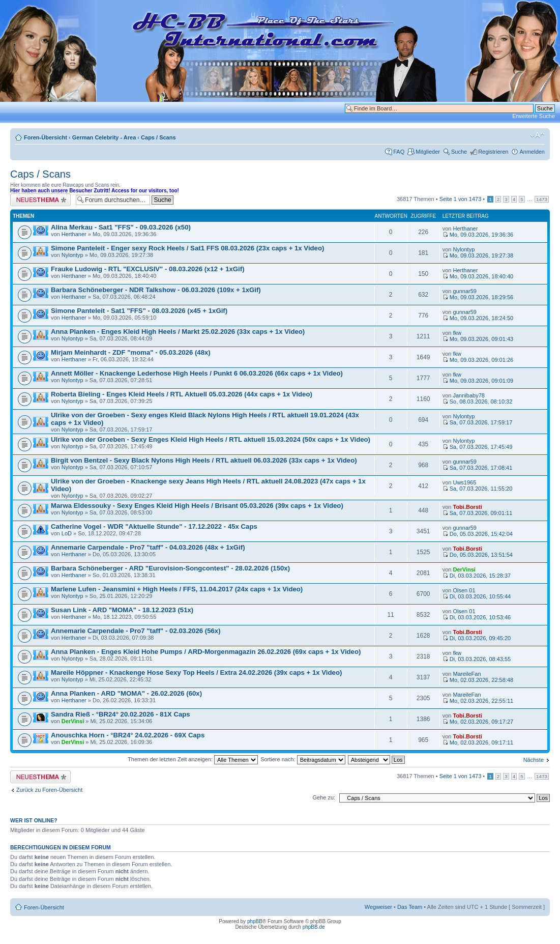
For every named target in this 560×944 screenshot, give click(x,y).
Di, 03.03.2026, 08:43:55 (477, 659)
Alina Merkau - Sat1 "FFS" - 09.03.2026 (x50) (121, 227)
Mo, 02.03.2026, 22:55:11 (478, 701)
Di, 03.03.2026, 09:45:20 (477, 638)
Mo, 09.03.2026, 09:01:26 (478, 360)
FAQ (399, 152)
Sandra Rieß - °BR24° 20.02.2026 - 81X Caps (121, 714)
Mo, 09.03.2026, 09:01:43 (478, 339)
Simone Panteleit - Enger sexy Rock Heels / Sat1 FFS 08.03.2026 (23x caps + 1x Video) (187, 248)
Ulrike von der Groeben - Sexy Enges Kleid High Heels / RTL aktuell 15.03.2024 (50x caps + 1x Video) (211, 439)
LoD (67, 533)
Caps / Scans (158, 137)
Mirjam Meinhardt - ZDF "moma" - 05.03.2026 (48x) (131, 352)
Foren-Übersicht (46, 137)
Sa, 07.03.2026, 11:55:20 (478, 489)
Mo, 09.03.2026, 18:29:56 (478, 297)
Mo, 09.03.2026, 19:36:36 (478, 235)
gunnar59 (465, 291)
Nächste (534, 760)
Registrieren (493, 152)
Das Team (410, 907)
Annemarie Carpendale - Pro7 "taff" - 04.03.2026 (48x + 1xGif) (148, 547)
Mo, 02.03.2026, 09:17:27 (478, 722)
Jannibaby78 (468, 395)
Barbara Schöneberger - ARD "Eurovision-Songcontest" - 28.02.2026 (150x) (170, 568)
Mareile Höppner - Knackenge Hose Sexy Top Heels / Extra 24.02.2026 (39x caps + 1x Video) (196, 673)
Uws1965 (464, 482)
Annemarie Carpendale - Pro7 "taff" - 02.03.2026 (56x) (136, 631)
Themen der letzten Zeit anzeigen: (193, 759)
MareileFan (467, 674)
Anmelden (532, 152)
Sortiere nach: (303, 759)
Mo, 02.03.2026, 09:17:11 (478, 742)
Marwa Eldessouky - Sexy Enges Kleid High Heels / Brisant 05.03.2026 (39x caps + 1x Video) (197, 506)
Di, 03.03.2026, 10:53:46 (477, 617)
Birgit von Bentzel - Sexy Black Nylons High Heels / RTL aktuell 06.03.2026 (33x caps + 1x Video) (204, 460)
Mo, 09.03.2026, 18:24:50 (478, 318)
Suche (459, 152)
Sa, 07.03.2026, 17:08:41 (478, 468)
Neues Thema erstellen (40, 200)
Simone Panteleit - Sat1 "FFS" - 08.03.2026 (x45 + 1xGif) (139, 311)
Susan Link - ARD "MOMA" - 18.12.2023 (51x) (122, 610)
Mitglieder (428, 152)
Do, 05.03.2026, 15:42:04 (478, 534)
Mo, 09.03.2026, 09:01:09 (478, 381)
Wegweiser (378, 907)
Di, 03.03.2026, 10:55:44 (477, 596)
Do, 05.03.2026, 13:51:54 (478, 555)
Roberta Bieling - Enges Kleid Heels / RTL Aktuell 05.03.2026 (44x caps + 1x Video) (182, 394)
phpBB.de (314, 927)
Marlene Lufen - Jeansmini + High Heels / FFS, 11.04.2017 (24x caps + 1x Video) (177, 589)
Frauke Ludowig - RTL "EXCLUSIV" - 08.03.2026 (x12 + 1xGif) (148, 269)
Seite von (461, 199)
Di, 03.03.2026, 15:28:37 (477, 576)
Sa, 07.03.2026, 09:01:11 (478, 513)
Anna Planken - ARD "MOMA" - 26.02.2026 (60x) (126, 693)
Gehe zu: (324, 797)
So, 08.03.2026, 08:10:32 (478, 402)
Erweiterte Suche (534, 116)
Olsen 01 (464, 590)
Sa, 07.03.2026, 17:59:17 (478, 422)
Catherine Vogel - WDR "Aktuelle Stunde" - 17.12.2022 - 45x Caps (154, 526)
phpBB (255, 921)
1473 (542, 199)
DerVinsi (464, 569)
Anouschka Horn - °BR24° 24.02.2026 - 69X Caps (128, 735)
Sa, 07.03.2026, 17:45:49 (478, 447)
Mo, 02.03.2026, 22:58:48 (478, 680)
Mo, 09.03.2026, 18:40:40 (478, 276)
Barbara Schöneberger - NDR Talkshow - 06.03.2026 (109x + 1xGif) (156, 290)
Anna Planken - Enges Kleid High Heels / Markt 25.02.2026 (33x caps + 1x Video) (178, 332)
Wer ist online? (34, 820)
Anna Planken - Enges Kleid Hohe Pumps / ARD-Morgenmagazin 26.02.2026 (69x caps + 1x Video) (206, 652)
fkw (457, 333)
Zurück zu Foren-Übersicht (49, 790)
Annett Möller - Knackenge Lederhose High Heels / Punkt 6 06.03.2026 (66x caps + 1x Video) (197, 373)
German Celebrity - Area (104, 137)
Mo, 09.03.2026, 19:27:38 (478, 255)
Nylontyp (72, 255)
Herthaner (74, 234)
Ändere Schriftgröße (537, 135)
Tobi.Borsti (467, 507)
